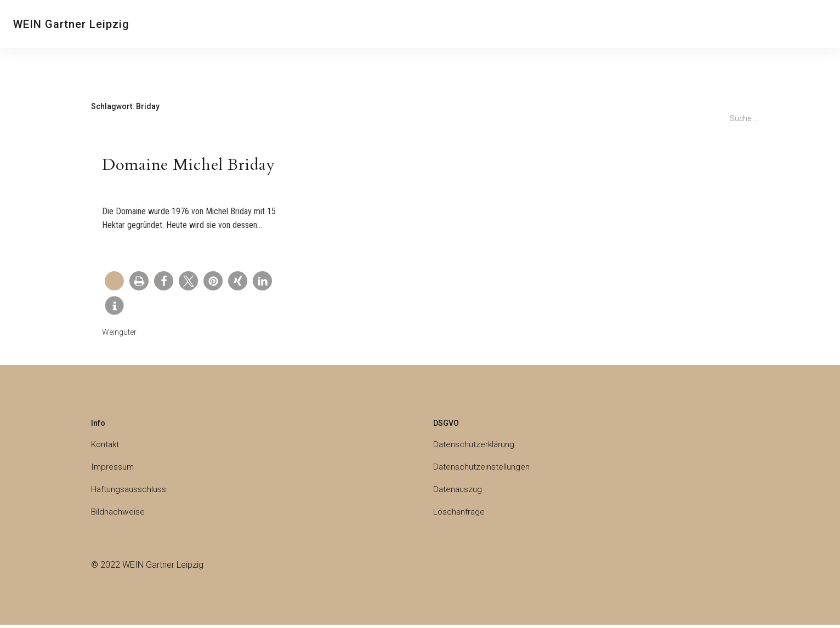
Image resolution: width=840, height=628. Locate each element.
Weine (323, 24)
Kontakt (178, 24)
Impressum (113, 470)
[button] (139, 284)
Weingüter (460, 24)
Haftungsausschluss (129, 492)
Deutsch (607, 26)
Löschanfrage (460, 515)
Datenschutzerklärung (475, 447)
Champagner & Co (388, 24)
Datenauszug (458, 492)
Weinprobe (276, 24)
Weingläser (515, 24)
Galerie (559, 24)
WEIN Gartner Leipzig (71, 24)
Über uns (225, 24)
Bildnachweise (118, 515)
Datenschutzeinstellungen (482, 470)
